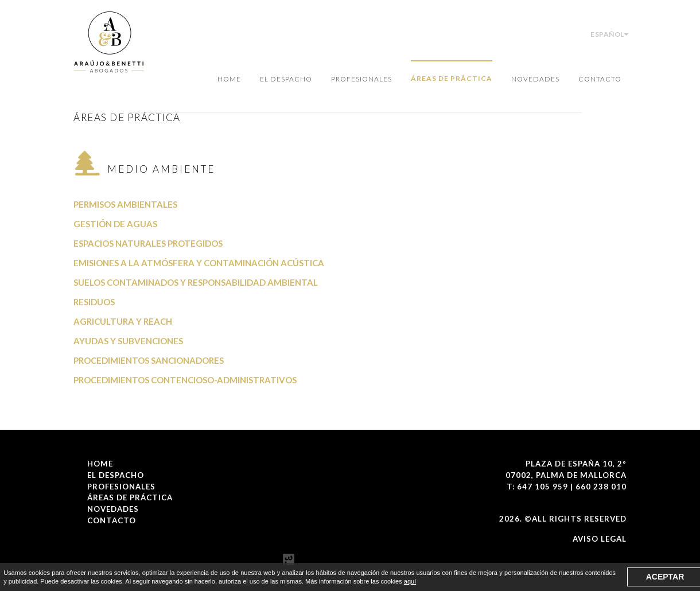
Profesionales (361, 79)
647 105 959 (542, 487)
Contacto (600, 79)
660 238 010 (601, 487)
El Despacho (286, 79)
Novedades (535, 79)
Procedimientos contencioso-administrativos (185, 380)
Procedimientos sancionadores (149, 360)
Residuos (94, 302)
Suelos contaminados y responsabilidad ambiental (196, 282)
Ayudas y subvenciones (128, 341)
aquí (410, 581)
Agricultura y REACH (123, 321)
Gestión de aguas (115, 224)
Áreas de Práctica (452, 78)
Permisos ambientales (125, 204)
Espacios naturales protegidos (148, 243)
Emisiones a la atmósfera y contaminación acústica (199, 263)
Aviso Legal (600, 539)
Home (229, 79)
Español (609, 34)
